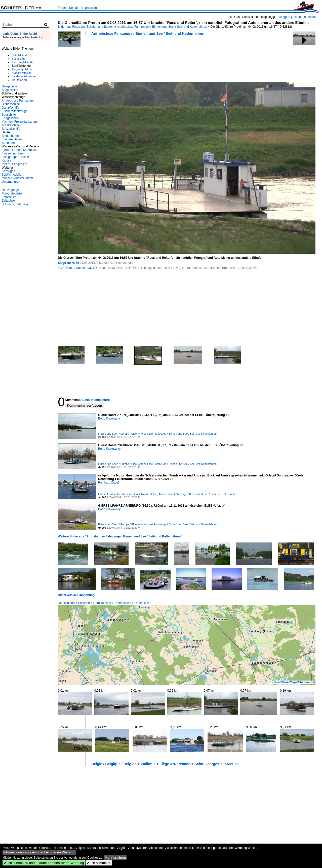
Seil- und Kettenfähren (192, 27)
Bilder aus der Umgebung (76, 595)
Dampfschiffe (11, 108)
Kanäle (6, 160)
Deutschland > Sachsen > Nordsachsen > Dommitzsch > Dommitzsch (105, 603)
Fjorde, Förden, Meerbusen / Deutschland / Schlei (128, 494)
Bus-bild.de (18, 59)
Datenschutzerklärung (15, 204)
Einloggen (283, 17)
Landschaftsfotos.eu (24, 76)
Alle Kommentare (97, 400)
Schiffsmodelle (12, 175)
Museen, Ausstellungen (17, 178)
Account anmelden (305, 17)
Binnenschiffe (11, 104)
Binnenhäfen (10, 136)
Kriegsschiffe (10, 118)
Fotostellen (9, 197)
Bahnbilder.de (20, 55)
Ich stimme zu (99, 863)
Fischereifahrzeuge (15, 111)
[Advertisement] (149, 60)
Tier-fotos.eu (19, 80)
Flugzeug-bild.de (22, 69)
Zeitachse (8, 201)
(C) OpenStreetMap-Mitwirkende (291, 682)
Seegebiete (9, 86)
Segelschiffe (10, 90)
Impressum (89, 8)
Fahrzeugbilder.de (23, 62)
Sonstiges (8, 171)
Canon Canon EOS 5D (81, 268)
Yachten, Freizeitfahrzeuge (20, 122)
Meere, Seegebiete (14, 164)
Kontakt (74, 8)
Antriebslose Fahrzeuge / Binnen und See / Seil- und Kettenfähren (148, 34)
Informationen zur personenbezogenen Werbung (39, 852)
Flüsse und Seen (13, 153)
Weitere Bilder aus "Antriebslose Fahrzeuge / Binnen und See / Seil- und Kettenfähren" (120, 536)
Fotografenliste (12, 194)
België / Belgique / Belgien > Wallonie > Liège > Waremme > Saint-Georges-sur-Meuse (165, 764)
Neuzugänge (10, 190)
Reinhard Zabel (108, 483)
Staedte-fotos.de (22, 73)
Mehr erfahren (115, 858)
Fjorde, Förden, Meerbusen (20, 150)
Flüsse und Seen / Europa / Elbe (117, 434)
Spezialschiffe (11, 129)
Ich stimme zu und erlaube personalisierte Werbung (44, 863)
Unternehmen (11, 182)
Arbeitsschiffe (11, 125)
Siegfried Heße (68, 263)
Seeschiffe (9, 115)
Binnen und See (163, 27)
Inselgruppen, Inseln (15, 157)
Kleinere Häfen (12, 139)
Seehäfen (8, 143)
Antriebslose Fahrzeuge (133, 27)
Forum (62, 8)
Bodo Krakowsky (109, 419)
